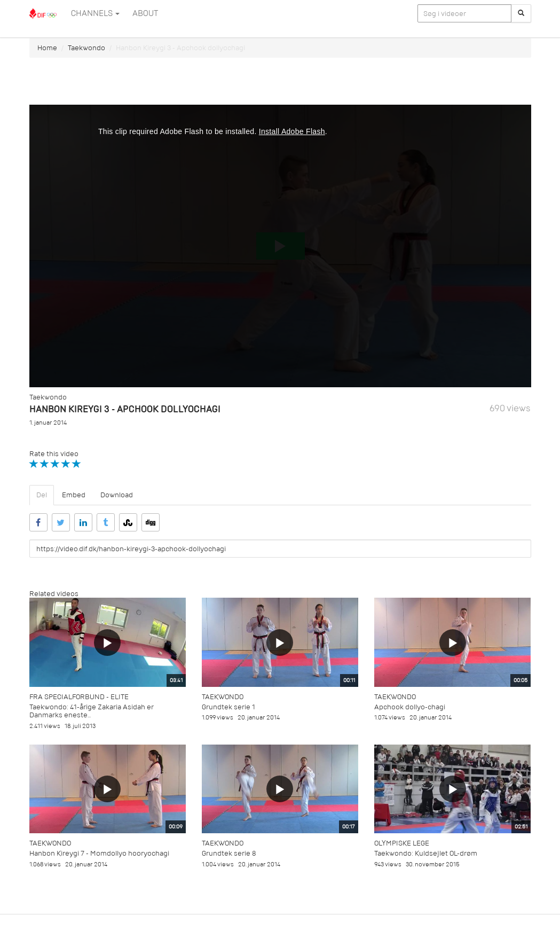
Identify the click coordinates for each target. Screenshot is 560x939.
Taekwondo (86, 48)
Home (47, 48)
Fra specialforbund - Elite (79, 697)
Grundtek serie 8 (229, 853)
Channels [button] (95, 13)
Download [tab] (117, 495)
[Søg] (521, 13)
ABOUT (145, 13)
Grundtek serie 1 (228, 707)
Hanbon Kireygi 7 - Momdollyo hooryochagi (99, 853)
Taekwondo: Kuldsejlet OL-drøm (426, 853)
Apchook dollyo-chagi (410, 707)
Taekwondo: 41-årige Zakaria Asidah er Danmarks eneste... (92, 711)
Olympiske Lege (402, 843)
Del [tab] (42, 495)
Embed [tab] (74, 495)
